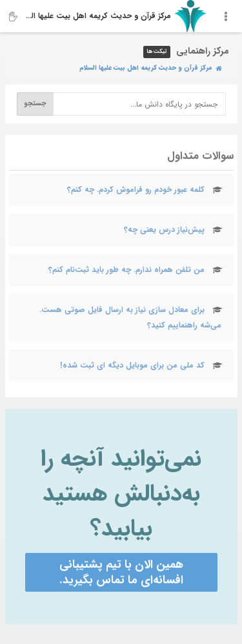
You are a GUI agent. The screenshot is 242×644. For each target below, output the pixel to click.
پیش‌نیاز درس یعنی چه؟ (164, 230)
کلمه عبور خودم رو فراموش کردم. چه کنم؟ (136, 190)
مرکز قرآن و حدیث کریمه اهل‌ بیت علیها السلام (98, 16)
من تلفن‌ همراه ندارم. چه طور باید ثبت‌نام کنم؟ (126, 270)
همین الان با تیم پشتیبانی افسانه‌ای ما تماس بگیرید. (121, 572)
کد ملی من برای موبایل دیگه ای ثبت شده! (132, 365)
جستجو (35, 104)
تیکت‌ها (157, 52)
